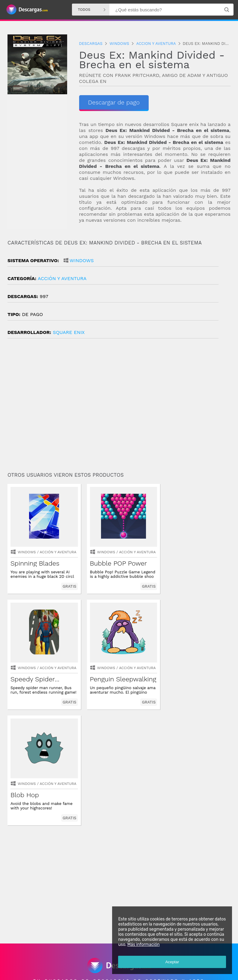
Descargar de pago (115, 102)
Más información (143, 945)
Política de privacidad (83, 970)
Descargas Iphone (101, 955)
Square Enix (69, 332)
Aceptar (172, 962)
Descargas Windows (63, 955)
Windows (82, 260)
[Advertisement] (119, 408)
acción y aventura (62, 278)
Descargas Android (25, 955)
